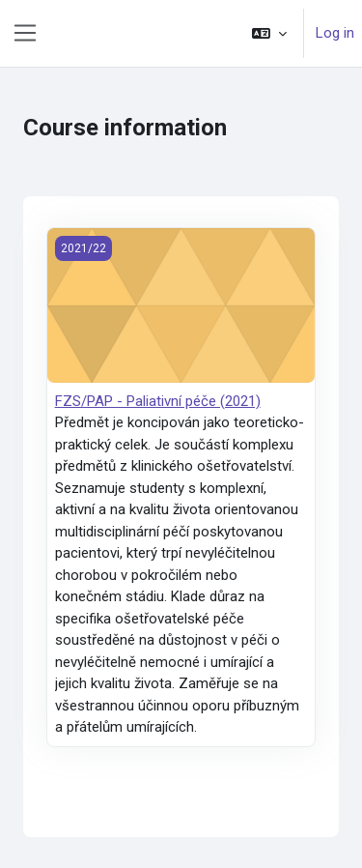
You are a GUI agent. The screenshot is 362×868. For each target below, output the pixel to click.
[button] (269, 33)
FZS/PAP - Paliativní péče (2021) (158, 401)
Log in (335, 33)
